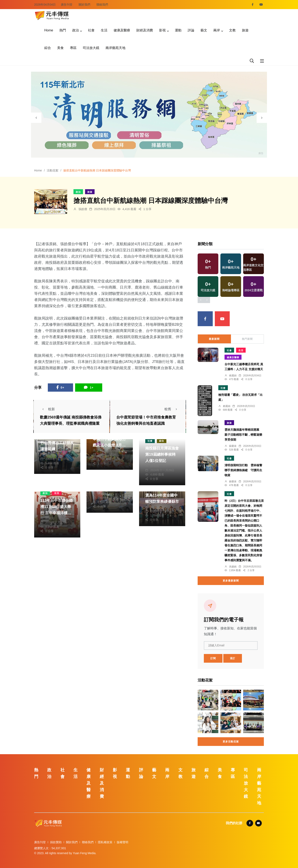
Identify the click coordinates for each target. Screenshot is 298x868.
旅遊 (245, 30)
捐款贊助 (56, 842)
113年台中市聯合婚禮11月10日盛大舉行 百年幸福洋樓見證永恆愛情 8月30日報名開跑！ (57, 513)
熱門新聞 (247, 339)
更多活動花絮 (231, 742)
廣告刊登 (67, 5)
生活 (104, 30)
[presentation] (36, 118)
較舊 (172, 409)
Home (49, 30)
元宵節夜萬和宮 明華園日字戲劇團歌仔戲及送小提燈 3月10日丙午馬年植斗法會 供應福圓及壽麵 (109, 445)
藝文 (204, 30)
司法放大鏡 (91, 48)
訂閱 (213, 658)
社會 (91, 30)
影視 (162, 30)
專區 (73, 48)
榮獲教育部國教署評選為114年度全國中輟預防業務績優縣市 (162, 495)
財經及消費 (145, 30)
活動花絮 (53, 170)
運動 (178, 30)
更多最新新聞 (231, 581)
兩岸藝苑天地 (115, 48)
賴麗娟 (233, 376)
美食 (60, 48)
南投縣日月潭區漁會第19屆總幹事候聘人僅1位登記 (162, 454)
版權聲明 (123, 842)
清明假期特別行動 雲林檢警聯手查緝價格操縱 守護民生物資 (243, 470)
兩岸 (217, 30)
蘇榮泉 (233, 446)
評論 (191, 30)
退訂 (233, 658)
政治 (76, 30)
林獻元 (102, 450)
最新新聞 (214, 339)
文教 (232, 30)
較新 (47, 409)
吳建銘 (102, 493)
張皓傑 (83, 209)
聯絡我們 (102, 5)
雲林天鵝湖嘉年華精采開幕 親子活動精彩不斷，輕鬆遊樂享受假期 (243, 435)
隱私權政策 (105, 842)
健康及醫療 (122, 30)
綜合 (48, 48)
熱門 (63, 30)
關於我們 (84, 5)
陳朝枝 (50, 454)
